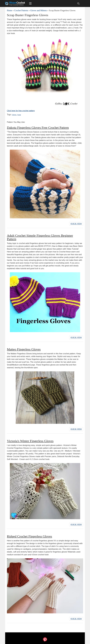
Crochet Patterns (21, 10)
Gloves (14, 115)
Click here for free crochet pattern (21, 111)
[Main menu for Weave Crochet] (30, 3)
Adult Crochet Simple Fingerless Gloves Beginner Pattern (40, 237)
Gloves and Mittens (38, 10)
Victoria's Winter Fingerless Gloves (30, 441)
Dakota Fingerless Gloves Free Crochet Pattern (38, 128)
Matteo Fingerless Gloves (24, 349)
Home (9, 10)
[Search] (78, 3)
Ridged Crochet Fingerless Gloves (29, 536)
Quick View (76, 224)
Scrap (19, 115)
